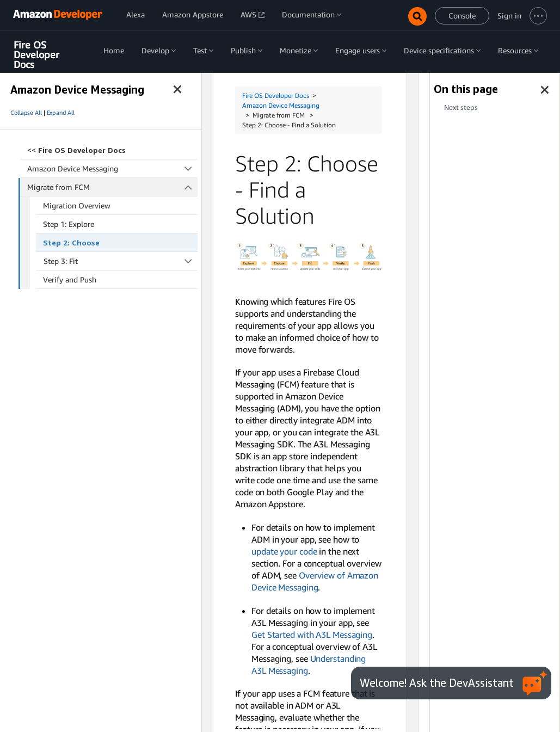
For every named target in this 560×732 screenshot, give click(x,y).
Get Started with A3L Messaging (312, 635)
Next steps (461, 107)
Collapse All (26, 113)
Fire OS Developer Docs (36, 55)
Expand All (61, 113)
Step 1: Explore (69, 224)
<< (76, 150)
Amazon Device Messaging (112, 168)
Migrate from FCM (113, 187)
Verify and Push (70, 279)
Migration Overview (77, 205)
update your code (284, 551)
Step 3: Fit (121, 261)
